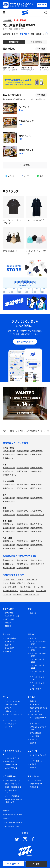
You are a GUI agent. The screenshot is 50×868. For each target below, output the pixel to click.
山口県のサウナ (23, 528)
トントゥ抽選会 (10, 638)
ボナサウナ (31, 583)
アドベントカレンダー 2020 (38, 673)
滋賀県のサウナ (9, 511)
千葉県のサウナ (23, 471)
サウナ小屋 (7, 594)
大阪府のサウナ (36, 511)
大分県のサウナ (23, 545)
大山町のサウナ (9, 568)
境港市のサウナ (9, 564)
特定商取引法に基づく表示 (12, 815)
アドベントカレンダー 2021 (38, 667)
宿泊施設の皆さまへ (12, 784)
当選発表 (8, 645)
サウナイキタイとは (12, 758)
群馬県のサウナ (36, 468)
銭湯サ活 (33, 743)
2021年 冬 (8, 727)
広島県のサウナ (9, 528)
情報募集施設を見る (25, 413)
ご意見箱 (33, 787)
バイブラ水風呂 (26, 587)
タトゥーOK (39, 587)
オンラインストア (11, 701)
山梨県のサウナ (23, 488)
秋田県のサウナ (23, 454)
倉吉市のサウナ (36, 560)
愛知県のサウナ (36, 498)
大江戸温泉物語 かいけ (19, 25)
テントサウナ (41, 591)
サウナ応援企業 (35, 733)
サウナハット (9, 708)
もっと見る (25, 165)
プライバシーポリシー (11, 826)
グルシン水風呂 (9, 583)
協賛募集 (8, 651)
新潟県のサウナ (9, 484)
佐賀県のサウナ (23, 541)
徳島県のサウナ (36, 528)
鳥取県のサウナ (9, 524)
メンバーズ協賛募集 (12, 796)
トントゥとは (9, 642)
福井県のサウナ (9, 488)
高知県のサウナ (36, 531)
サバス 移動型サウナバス (38, 719)
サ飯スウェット (10, 711)
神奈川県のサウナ (10, 475)
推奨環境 (6, 811)
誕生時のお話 (9, 761)
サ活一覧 (33, 613)
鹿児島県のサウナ (10, 548)
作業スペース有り (27, 591)
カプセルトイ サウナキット (38, 728)
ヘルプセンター (35, 780)
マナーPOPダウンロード (13, 790)
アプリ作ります (35, 711)
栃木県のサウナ (23, 468)
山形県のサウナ (36, 454)
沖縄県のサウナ (24, 548)
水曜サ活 (33, 701)
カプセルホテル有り (10, 591)
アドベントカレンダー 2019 (38, 678)
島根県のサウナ (23, 524)
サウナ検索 (9, 613)
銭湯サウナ (21, 583)
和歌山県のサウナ (37, 515)
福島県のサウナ (9, 458)
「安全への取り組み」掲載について (13, 801)
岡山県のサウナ (36, 524)
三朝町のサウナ (23, 564)
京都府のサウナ (23, 511)
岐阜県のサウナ (9, 498)
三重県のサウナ (9, 501)
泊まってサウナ (35, 739)
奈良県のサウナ (23, 515)
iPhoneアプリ (10, 765)
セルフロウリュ (17, 579)
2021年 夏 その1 (11, 720)
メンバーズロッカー (37, 761)
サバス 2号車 (34, 724)
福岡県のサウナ (9, 541)
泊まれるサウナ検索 (12, 616)
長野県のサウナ (36, 488)
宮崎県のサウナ (36, 545)
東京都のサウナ (36, 471)
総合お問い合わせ (36, 784)
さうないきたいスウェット (13, 716)
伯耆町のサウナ (23, 568)
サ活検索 (8, 623)
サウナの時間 (35, 736)
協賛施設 (33, 764)
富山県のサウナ (23, 484)
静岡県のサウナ (23, 498)
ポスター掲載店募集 (12, 787)
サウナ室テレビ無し (10, 587)
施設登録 (8, 626)
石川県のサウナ (36, 484)
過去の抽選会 (9, 648)
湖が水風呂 (17, 594)
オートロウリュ (31, 579)
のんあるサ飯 (35, 705)
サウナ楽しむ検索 (36, 714)
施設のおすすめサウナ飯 (39, 708)
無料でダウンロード (25, 342)
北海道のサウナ (9, 451)
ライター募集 (35, 689)
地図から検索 (9, 619)
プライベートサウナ (31, 594)
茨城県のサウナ (9, 468)
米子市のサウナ (23, 560)
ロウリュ (6, 579)
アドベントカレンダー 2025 (38, 643)
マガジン (33, 638)
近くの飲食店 (36, 42)
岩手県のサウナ (36, 451)
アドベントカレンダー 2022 (38, 661)
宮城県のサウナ (9, 454)
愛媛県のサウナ (23, 531)
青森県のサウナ (23, 451)
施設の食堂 (14, 42)
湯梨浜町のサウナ (37, 564)
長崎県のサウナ (36, 541)
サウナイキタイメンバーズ (38, 756)
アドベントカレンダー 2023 (38, 655)
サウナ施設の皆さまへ (13, 780)
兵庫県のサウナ (9, 515)
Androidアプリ (10, 768)
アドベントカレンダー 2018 (38, 684)
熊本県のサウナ (9, 545)
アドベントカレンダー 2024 (38, 649)
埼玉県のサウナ (9, 471)
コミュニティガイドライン (12, 823)
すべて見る (41, 49)
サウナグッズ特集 (11, 705)
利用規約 (6, 819)
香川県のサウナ (9, 531)
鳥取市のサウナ (9, 560)
